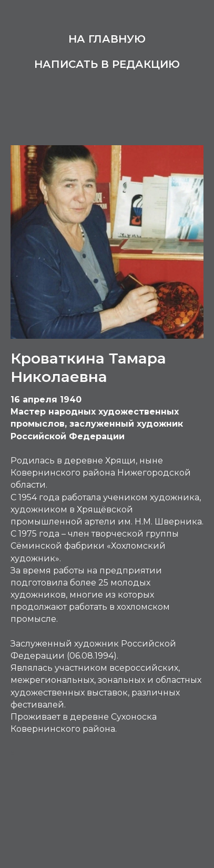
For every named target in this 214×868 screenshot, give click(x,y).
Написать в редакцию (107, 64)
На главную (107, 39)
